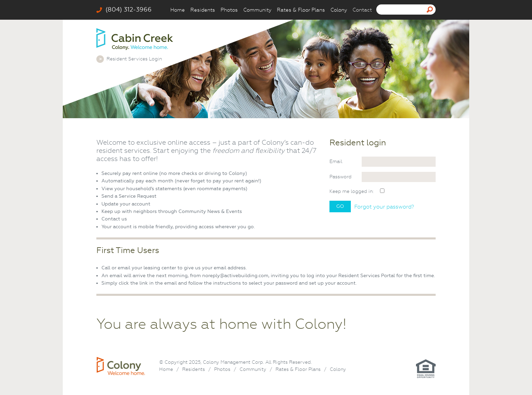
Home (178, 10)
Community (257, 10)
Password (340, 177)
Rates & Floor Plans (301, 10)
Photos (229, 10)
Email (336, 161)
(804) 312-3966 (124, 10)
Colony (339, 10)
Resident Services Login (134, 59)
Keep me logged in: (351, 191)
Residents (203, 10)
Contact (362, 10)
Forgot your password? (384, 207)
